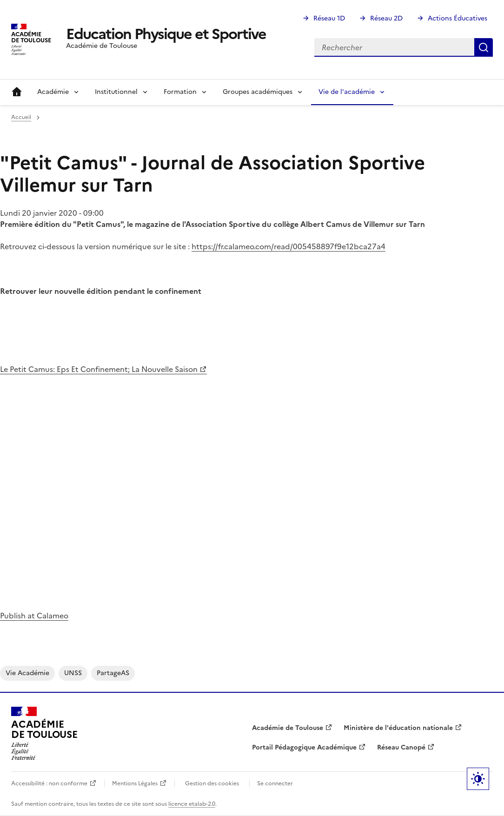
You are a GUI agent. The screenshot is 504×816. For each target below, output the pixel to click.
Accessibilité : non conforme (49, 783)
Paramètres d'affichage (478, 779)
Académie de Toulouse (288, 728)
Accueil (17, 92)
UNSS (73, 673)
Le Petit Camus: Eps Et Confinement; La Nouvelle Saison (99, 369)
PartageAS (113, 673)
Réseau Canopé (401, 747)
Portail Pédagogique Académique (304, 747)
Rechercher (484, 47)
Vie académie (27, 673)
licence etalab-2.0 (192, 804)
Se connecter (275, 783)
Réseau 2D (386, 18)
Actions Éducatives (458, 18)
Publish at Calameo (34, 616)
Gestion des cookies (212, 783)
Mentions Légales (135, 783)
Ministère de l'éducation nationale (398, 728)
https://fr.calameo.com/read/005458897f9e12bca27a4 (288, 246)
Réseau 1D (329, 18)
